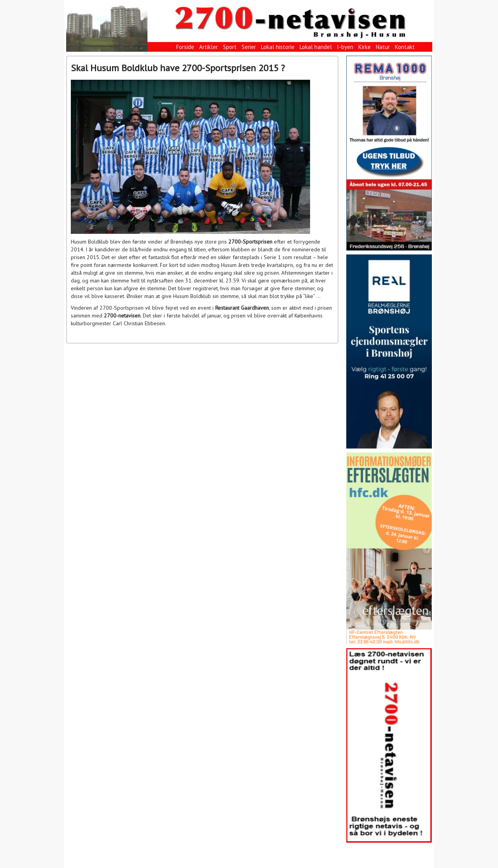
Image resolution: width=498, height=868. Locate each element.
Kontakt (405, 47)
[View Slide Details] (389, 153)
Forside (185, 47)
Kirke (365, 47)
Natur (383, 47)
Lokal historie (278, 47)
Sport (230, 47)
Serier (249, 47)
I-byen (345, 47)
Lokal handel (316, 47)
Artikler (209, 47)
